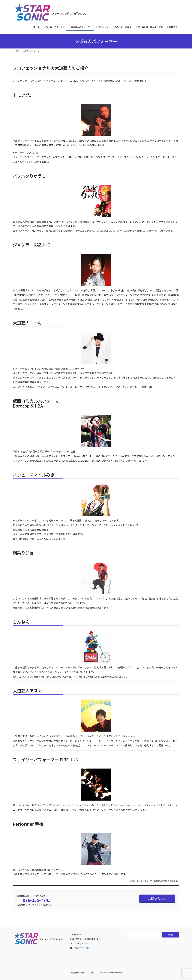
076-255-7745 (82, 948)
